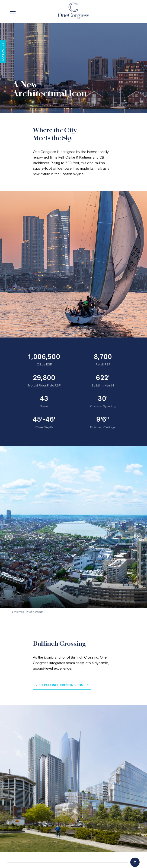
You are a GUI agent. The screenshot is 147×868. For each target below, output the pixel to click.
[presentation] (9, 537)
